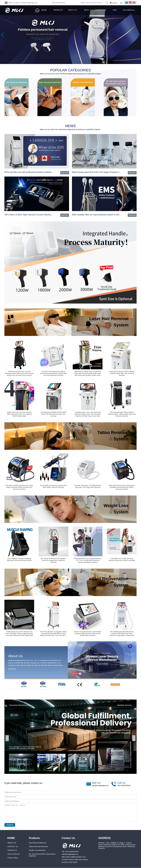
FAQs (115, 10)
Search (107, 3)
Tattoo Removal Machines (38, 846)
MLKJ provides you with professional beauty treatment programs (33, 172)
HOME (44, 10)
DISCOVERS (12, 669)
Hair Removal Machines (38, 843)
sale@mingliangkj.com (100, 785)
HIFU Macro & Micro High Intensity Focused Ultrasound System (32, 215)
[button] (68, 62)
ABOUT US (72, 10)
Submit (10, 825)
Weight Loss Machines (37, 850)
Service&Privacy (129, 10)
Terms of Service (14, 854)
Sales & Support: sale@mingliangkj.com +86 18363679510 (37, 3)
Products (34, 838)
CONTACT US (101, 10)
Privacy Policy (13, 858)
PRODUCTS (58, 10)
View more (65, 173)
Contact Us (68, 838)
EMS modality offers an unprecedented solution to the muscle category (103, 215)
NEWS (86, 10)
